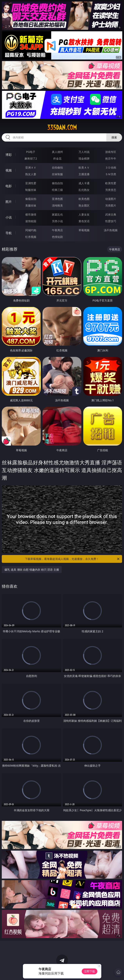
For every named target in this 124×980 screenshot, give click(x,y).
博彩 (9, 155)
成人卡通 (84, 183)
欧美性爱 (111, 183)
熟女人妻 (31, 174)
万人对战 (84, 152)
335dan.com (62, 127)
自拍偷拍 (57, 167)
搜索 (114, 137)
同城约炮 (31, 230)
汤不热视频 (111, 230)
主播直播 (84, 174)
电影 (9, 186)
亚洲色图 (57, 199)
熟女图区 (84, 205)
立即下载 (90, 971)
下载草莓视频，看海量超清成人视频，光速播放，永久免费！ (72, 559)
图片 (9, 202)
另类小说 (57, 221)
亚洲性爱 (31, 183)
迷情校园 (31, 221)
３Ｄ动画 (111, 167)
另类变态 (111, 190)
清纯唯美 (57, 205)
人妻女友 (84, 214)
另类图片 (111, 205)
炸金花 (57, 158)
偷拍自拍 (57, 183)
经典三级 (57, 190)
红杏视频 (31, 237)
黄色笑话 (84, 221)
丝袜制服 (57, 174)
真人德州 (57, 152)
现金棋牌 (84, 158)
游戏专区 (111, 152)
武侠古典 (111, 214)
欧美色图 (84, 199)
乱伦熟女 (84, 190)
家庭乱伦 (57, 214)
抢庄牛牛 (111, 158)
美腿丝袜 (31, 205)
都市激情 (31, 214)
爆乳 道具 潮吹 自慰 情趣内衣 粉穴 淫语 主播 (32, 570)
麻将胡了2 (31, 158)
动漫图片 (111, 199)
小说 (9, 217)
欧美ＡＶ (84, 167)
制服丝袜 (31, 190)
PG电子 (31, 152)
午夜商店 (57, 230)
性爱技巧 (111, 221)
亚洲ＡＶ (31, 167)
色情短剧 (57, 237)
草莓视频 (84, 230)
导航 (9, 233)
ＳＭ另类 (111, 174)
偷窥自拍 (31, 199)
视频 (9, 170)
